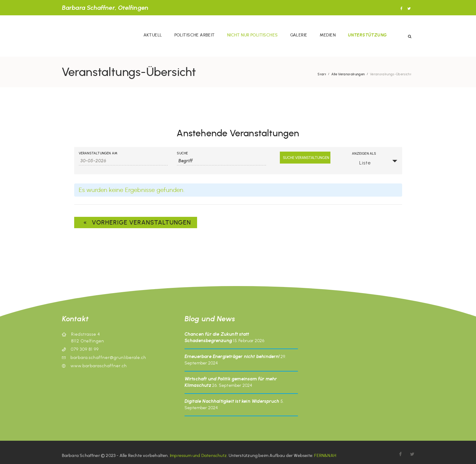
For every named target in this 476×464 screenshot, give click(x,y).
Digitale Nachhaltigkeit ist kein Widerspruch (232, 401)
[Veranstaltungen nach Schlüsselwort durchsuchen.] (221, 161)
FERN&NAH (325, 456)
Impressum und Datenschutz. (199, 456)
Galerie (299, 35)
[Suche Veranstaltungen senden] (305, 158)
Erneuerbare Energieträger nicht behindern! (232, 356)
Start (322, 74)
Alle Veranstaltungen (348, 74)
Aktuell (153, 35)
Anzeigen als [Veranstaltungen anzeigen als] (364, 154)
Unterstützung (367, 35)
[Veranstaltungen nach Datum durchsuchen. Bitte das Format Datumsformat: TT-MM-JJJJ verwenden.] (123, 161)
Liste (361, 163)
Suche (182, 153)
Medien (328, 35)
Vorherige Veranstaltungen (136, 223)
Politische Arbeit (195, 35)
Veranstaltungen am (98, 153)
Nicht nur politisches (253, 35)
